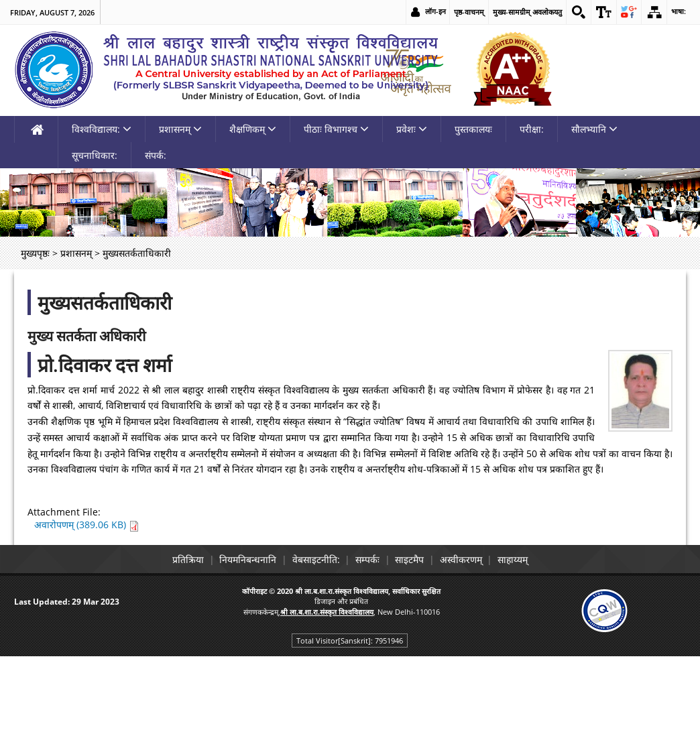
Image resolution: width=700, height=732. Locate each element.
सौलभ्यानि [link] (594, 206)
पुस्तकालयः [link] (473, 206)
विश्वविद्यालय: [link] (102, 206)
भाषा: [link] (678, 12)
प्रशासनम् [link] (180, 206)
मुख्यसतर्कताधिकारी (105, 379)
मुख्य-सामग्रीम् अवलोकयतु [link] (523, 12)
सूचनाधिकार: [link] (95, 232)
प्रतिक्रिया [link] (171, 636)
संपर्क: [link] (156, 232)
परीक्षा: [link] (532, 206)
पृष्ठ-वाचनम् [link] (464, 12)
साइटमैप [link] (415, 636)
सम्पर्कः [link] (367, 636)
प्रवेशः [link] (412, 206)
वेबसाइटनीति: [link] (310, 636)
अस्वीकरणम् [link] (472, 636)
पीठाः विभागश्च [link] (336, 206)
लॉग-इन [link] (431, 12)
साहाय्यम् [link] (530, 636)
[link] (575, 12)
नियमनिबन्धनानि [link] (236, 636)
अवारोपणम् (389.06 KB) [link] (87, 602)
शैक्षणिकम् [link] (253, 206)
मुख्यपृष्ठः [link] (35, 330)
